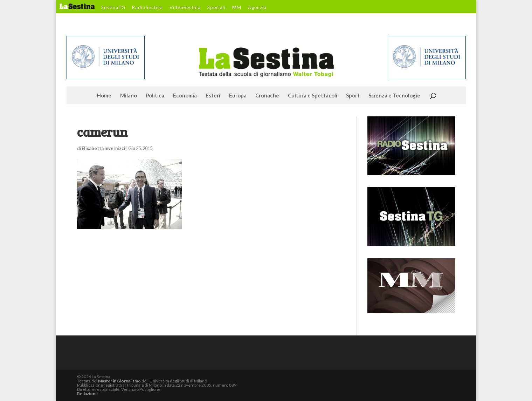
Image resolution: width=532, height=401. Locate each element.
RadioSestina (147, 8)
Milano (129, 96)
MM (237, 8)
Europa (238, 96)
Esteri (213, 96)
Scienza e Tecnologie (394, 96)
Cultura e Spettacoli (313, 96)
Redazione (87, 393)
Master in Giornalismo (119, 381)
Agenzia (257, 8)
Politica (155, 96)
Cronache (267, 96)
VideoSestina (185, 8)
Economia (185, 96)
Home (104, 96)
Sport (353, 96)
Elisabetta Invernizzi (103, 148)
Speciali (216, 8)
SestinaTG (113, 8)
